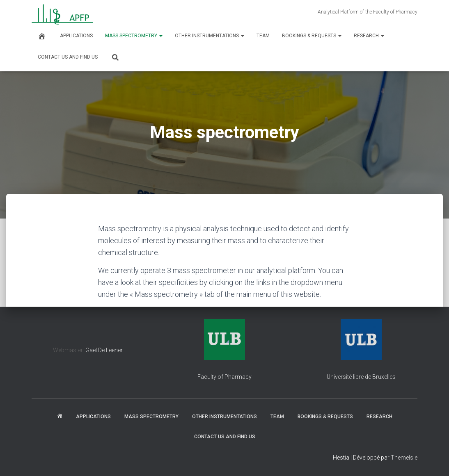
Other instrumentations (210, 36)
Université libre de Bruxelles (361, 377)
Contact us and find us (68, 57)
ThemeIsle (404, 458)
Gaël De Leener (104, 350)
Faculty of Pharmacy (224, 377)
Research (369, 36)
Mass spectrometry (134, 36)
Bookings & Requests (312, 36)
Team (263, 36)
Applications (76, 36)
